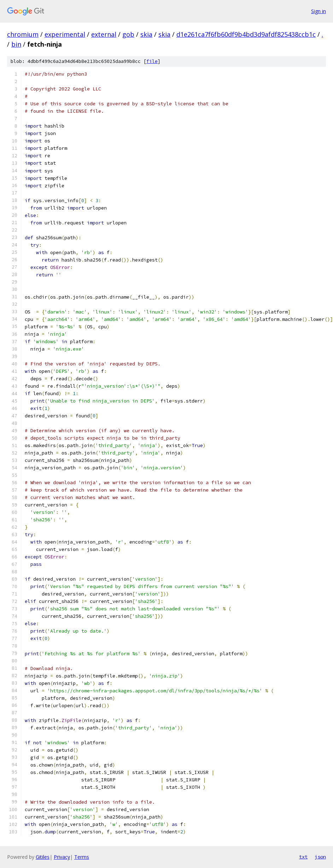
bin (16, 44)
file (152, 61)
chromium (23, 34)
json (320, 857)
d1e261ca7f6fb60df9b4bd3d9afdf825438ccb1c (246, 34)
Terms (82, 857)
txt (303, 857)
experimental (65, 34)
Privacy (62, 857)
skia (146, 34)
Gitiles (43, 857)
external (104, 34)
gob (128, 34)
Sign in (319, 11)
